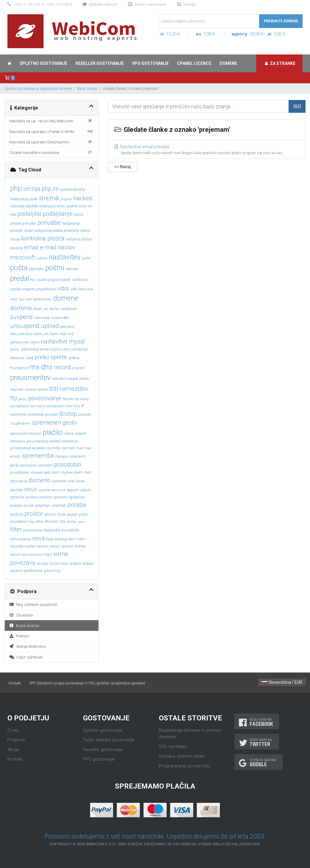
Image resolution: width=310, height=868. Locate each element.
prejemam (43, 506)
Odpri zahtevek (26, 657)
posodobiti (68, 465)
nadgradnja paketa (48, 231)
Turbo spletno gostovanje (109, 740)
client (87, 473)
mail (72, 481)
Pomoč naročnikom (147, 4)
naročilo (42, 546)
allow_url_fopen (46, 334)
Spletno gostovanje (43, 63)
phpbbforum (47, 289)
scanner (44, 490)
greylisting (52, 571)
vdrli (74, 289)
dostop (68, 414)
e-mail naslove (51, 349)
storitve (30, 390)
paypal (72, 514)
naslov (66, 247)
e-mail (48, 247)
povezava (23, 563)
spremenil (45, 465)
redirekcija (70, 441)
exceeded (39, 448)
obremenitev (42, 299)
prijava (54, 280)
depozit (73, 490)
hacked (83, 198)
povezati (85, 415)
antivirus (59, 490)
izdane (68, 434)
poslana (32, 497)
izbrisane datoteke (24, 206)
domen (43, 390)
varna (61, 554)
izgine (35, 342)
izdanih (80, 434)
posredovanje (20, 448)
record (62, 367)
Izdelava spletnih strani (182, 756)
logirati (65, 280)
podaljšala (69, 309)
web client (51, 473)
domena (21, 308)
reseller (30, 546)
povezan (52, 415)
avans (15, 349)
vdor (64, 288)
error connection (76, 349)
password (18, 434)
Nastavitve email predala (207, 150)
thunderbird (19, 368)
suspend (21, 317)
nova (39, 538)
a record (78, 368)
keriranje (61, 539)
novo (25, 555)
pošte (86, 258)
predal (20, 279)
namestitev (74, 389)
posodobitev (20, 473)
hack (64, 564)
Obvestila (21, 615)
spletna (74, 358)
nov (33, 280)
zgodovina (76, 497)
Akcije (13, 750)
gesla (14, 465)
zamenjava (28, 465)
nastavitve (54, 341)
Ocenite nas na (259, 763)
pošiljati (16, 506)
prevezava (18, 441)
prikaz (83, 514)
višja (63, 334)
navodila (17, 546)
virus (30, 489)
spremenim (46, 423)
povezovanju (33, 530)
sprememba (38, 456)
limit (14, 299)
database (17, 358)
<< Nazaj (122, 167)
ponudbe (49, 223)
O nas (13, 730)
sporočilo (60, 497)
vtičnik (54, 564)
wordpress (80, 280)
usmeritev (59, 481)
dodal (28, 231)
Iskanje (186, 4)
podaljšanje (58, 214)
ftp (14, 398)
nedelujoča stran (52, 206)
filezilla (68, 399)
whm (81, 539)
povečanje (72, 231)
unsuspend (25, 326)
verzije (71, 522)
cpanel (42, 280)
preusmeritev (30, 378)
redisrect (59, 379)
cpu (21, 299)
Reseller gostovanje (100, 63)
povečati (17, 231)
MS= (72, 539)
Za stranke (280, 63)
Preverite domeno (281, 21)
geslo (70, 423)
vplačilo (85, 490)
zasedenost (19, 522)
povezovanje (45, 398)
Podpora (16, 740)
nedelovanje (19, 199)
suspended (60, 318)
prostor (34, 514)
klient (78, 473)
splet (29, 358)
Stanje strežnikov (28, 646)
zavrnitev (54, 448)
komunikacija (21, 539)
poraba (77, 505)
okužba (42, 564)
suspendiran (20, 423)
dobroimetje (30, 349)
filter (16, 529)
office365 (51, 522)
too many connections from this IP (57, 406)
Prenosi (19, 636)
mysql (77, 341)
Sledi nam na (257, 722)
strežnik (49, 198)
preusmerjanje (37, 441)
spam (81, 522)
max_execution (22, 334)
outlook (42, 258)
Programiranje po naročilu (184, 766)
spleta (59, 357)
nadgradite (52, 530)
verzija (32, 189)
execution (67, 327)
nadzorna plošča (79, 239)
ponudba (29, 223)
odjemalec (36, 269)
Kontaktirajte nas (100, 4)
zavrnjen (68, 448)
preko (42, 357)
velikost (50, 514)
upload (50, 326)
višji (71, 334)
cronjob (72, 379)
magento (29, 289)
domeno (39, 480)
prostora (17, 514)
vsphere (66, 473)
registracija (19, 481)
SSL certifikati (173, 747)
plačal (79, 215)
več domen (51, 309)
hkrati (37, 309)
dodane (88, 564)
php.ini (50, 189)
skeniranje (42, 318)
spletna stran (76, 206)
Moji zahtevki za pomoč (33, 604)
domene (66, 298)
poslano (46, 497)
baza (50, 539)
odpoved (17, 390)
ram (29, 299)
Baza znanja (87, 89)
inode (80, 481)
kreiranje (17, 248)
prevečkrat (36, 415)
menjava (62, 456)
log (32, 522)
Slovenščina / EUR (282, 682)
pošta (19, 268)
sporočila (17, 497)
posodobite (70, 530)
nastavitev (65, 257)
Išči (297, 106)
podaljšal (29, 214)
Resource (86, 289)
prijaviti (66, 199)
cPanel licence (194, 63)
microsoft (23, 257)
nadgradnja (71, 223)
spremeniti (78, 456)
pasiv (23, 399)
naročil (15, 555)
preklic (84, 379)
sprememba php (72, 190)
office (39, 522)
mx (35, 367)
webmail (72, 269)
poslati (29, 506)
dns (47, 367)
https (48, 555)
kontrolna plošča (43, 238)
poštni (55, 268)
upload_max (20, 342)
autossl (36, 555)
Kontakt (15, 683)
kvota (62, 514)
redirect (55, 441)
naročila (67, 546)
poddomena (33, 571)
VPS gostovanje (150, 63)
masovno (34, 434)
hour (80, 448)
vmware (36, 473)
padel (33, 199)
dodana (75, 564)
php (16, 188)
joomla (15, 289)
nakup (55, 546)
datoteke (17, 490)
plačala (16, 223)
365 (62, 522)
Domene (228, 63)
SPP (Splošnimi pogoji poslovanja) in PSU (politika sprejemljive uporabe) (87, 683)
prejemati (59, 506)
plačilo (53, 432)
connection (19, 415)
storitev (80, 546)
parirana (17, 571)
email (31, 247)
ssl (54, 388)
